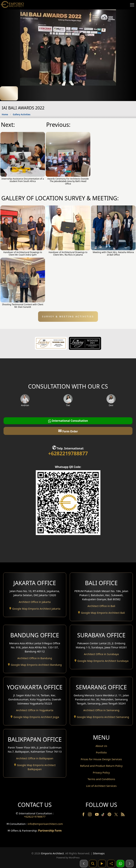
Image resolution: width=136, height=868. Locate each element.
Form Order (68, 431)
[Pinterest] (110, 815)
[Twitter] (116, 816)
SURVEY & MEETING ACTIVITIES (68, 316)
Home (5, 114)
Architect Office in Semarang (101, 710)
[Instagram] (90, 815)
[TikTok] (104, 815)
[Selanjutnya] (130, 864)
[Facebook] (84, 815)
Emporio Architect (53, 853)
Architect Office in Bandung (35, 658)
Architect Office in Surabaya (101, 654)
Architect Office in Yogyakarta (35, 710)
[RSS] (123, 815)
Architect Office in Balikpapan (35, 758)
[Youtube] (97, 815)
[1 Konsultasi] (120, 864)
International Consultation (68, 421)
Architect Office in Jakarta (35, 602)
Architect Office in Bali (101, 606)
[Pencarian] (93, 864)
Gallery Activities (22, 114)
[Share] (111, 864)
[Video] (102, 864)
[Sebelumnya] (84, 864)
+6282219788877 (68, 453)
